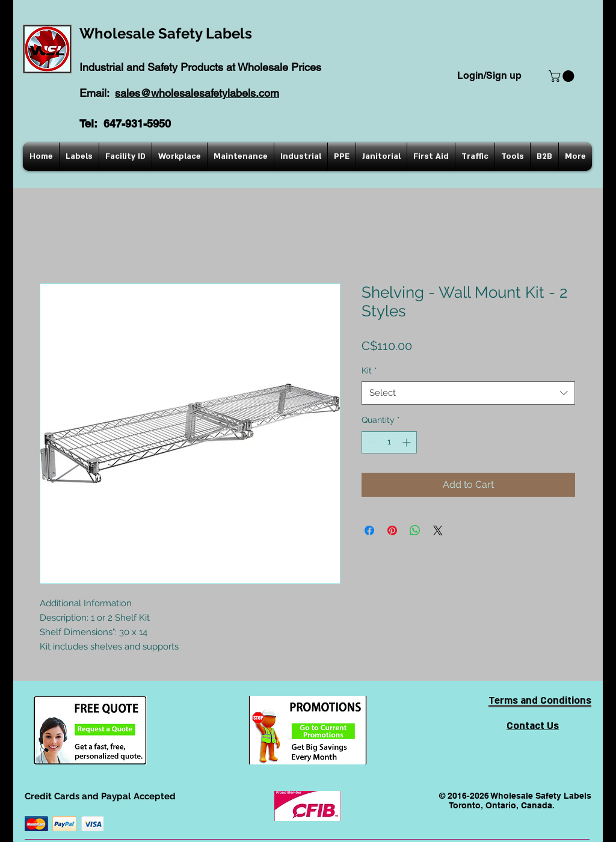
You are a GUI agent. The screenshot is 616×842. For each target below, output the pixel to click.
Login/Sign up (489, 75)
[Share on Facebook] (369, 530)
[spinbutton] (389, 442)
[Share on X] (438, 530)
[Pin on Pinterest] (392, 530)
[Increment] (408, 442)
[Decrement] (371, 442)
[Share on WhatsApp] (415, 530)
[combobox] (468, 393)
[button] (563, 76)
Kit (369, 370)
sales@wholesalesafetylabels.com (197, 93)
